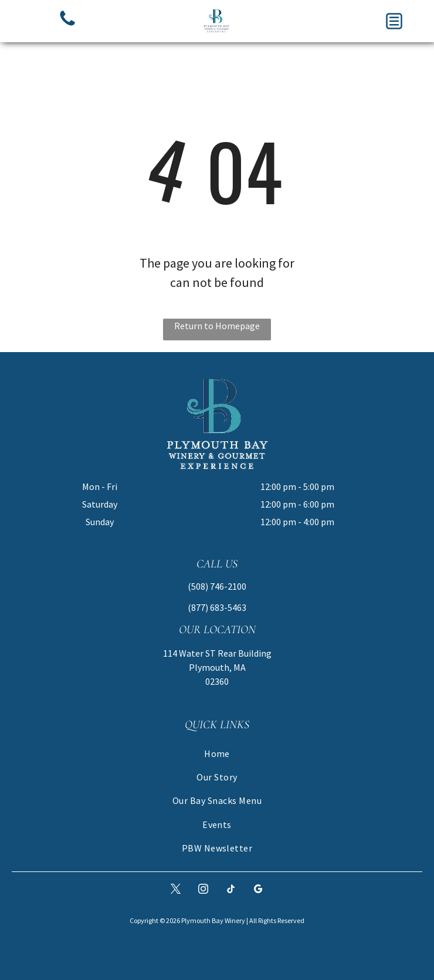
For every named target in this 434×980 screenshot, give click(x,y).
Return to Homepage (217, 326)
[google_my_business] (259, 891)
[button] (394, 21)
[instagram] (204, 891)
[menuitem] (217, 753)
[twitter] (176, 891)
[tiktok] (231, 891)
